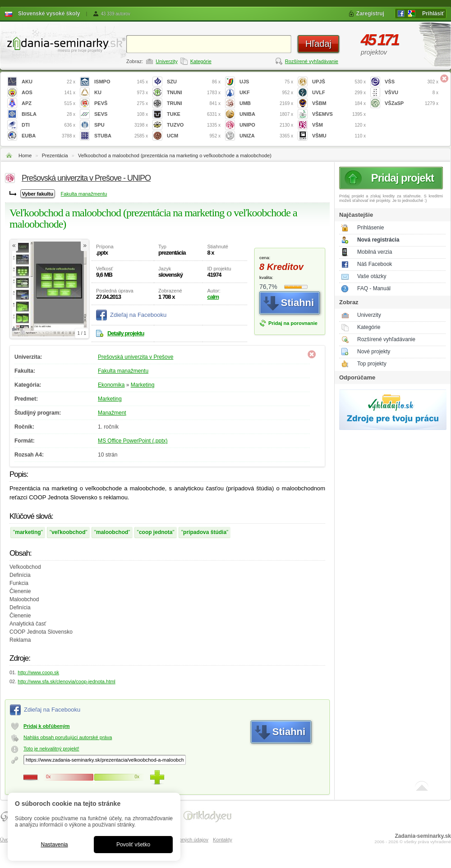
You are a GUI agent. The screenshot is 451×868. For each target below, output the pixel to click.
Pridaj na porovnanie (293, 323)
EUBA (48, 136)
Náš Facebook (375, 264)
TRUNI (194, 103)
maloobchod (112, 532)
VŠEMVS (339, 114)
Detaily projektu (126, 333)
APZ (48, 103)
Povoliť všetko (133, 845)
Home (25, 155)
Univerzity (166, 61)
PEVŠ (121, 103)
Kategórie (201, 61)
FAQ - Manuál (374, 288)
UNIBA (266, 114)
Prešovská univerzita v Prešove (136, 357)
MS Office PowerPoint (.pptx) (133, 441)
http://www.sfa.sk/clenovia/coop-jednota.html (66, 681)
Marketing (143, 385)
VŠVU (412, 93)
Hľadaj (318, 44)
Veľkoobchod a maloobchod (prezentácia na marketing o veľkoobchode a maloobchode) (175, 155)
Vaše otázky (372, 276)
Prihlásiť (433, 14)
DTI (48, 125)
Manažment (112, 413)
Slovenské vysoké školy (49, 14)
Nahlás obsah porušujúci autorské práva (68, 737)
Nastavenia (54, 845)
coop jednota (156, 532)
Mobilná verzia (375, 252)
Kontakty (223, 840)
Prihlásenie (370, 228)
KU (121, 93)
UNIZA (266, 136)
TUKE (194, 114)
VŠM (339, 125)
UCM (194, 136)
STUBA (121, 136)
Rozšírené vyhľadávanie (312, 61)
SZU (194, 82)
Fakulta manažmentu (84, 194)
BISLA (48, 114)
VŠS (412, 82)
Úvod (6, 840)
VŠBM (339, 103)
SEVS (121, 114)
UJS (266, 82)
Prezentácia (55, 155)
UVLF (339, 93)
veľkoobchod (68, 532)
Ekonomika (111, 385)
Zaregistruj (370, 14)
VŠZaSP (412, 103)
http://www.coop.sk (38, 672)
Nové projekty (374, 352)
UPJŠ (339, 82)
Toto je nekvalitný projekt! (51, 749)
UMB (266, 103)
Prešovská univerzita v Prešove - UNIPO (86, 178)
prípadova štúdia (205, 532)
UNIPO (266, 125)
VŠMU (339, 136)
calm (213, 297)
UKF (266, 93)
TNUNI (194, 93)
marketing (28, 532)
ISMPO (121, 82)
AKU (48, 82)
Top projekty (372, 364)
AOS (48, 93)
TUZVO (194, 125)
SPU (121, 125)
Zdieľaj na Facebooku (138, 315)
